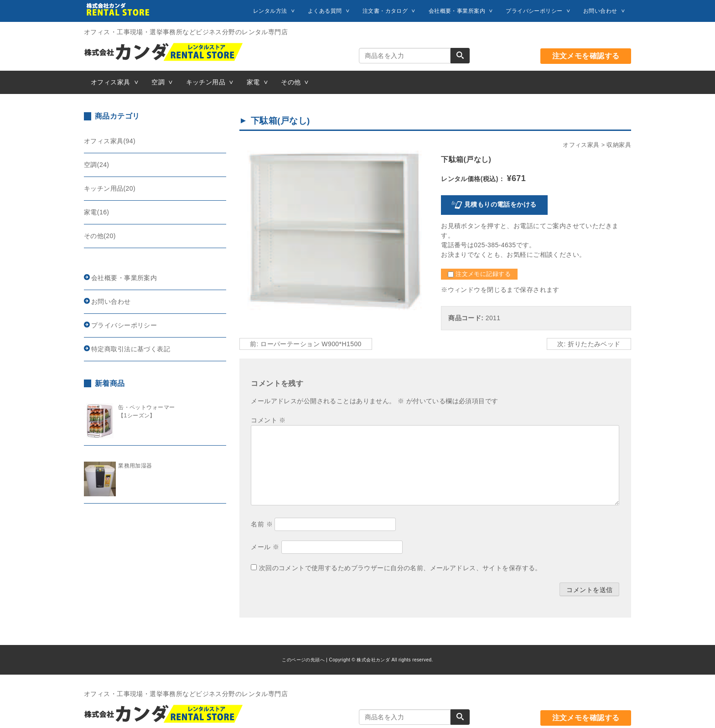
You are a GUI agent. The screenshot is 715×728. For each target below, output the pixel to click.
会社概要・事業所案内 (457, 11)
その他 (291, 82)
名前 (262, 524)
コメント (268, 420)
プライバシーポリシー (534, 11)
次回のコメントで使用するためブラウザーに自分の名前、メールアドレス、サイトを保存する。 (400, 568)
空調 (158, 82)
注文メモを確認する (586, 56)
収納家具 (619, 145)
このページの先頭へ (303, 660)
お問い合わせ (600, 11)
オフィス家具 (111, 82)
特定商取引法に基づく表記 (131, 349)
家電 (253, 82)
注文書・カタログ (385, 11)
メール (265, 547)
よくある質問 (325, 11)
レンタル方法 (270, 11)
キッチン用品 (206, 82)
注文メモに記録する (479, 274)
